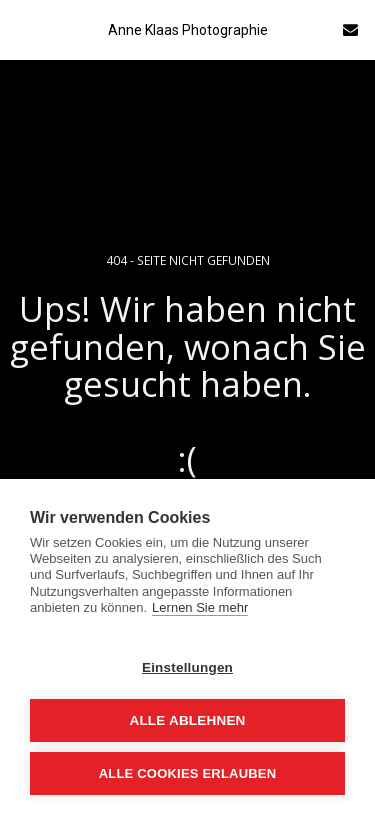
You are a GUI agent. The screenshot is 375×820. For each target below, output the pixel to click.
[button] (22, 28)
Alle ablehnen (187, 720)
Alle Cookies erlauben (188, 773)
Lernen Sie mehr (200, 607)
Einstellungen (187, 667)
